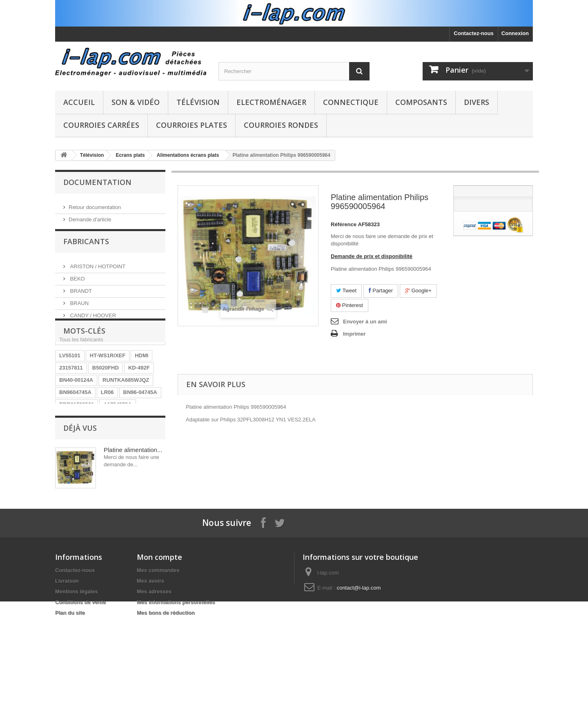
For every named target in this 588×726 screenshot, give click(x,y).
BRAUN (79, 306)
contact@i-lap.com (359, 686)
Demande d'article (90, 216)
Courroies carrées (101, 125)
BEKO (77, 281)
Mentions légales (77, 690)
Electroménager (271, 102)
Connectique (351, 102)
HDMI (141, 397)
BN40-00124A (76, 421)
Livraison (67, 679)
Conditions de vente (80, 700)
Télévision (198, 102)
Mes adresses (154, 690)
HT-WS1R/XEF (108, 397)
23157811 (71, 409)
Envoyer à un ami (365, 322)
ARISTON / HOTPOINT (97, 269)
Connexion (515, 33)
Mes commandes (158, 669)
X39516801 (73, 482)
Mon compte (159, 655)
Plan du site (70, 711)
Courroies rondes (281, 125)
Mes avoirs (150, 679)
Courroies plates (192, 125)
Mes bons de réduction (166, 711)
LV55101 (70, 397)
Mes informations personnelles (176, 700)
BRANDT (80, 293)
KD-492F (139, 409)
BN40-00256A (76, 470)
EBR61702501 (77, 446)
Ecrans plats (130, 155)
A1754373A (117, 446)
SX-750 (147, 470)
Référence (344, 224)
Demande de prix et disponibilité (372, 256)
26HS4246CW (76, 458)
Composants (421, 102)
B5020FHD (106, 409)
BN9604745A (75, 433)
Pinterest (350, 305)
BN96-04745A (140, 433)
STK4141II (115, 458)
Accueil (79, 102)
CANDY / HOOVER (92, 318)
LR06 (107, 433)
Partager (381, 291)
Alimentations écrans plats (188, 155)
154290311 (116, 470)
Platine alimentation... (133, 536)
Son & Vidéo (136, 102)
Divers (477, 102)
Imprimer (354, 334)
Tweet (346, 291)
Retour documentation (95, 204)
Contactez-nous (474, 33)
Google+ (418, 291)
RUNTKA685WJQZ (126, 421)
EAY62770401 (113, 482)
